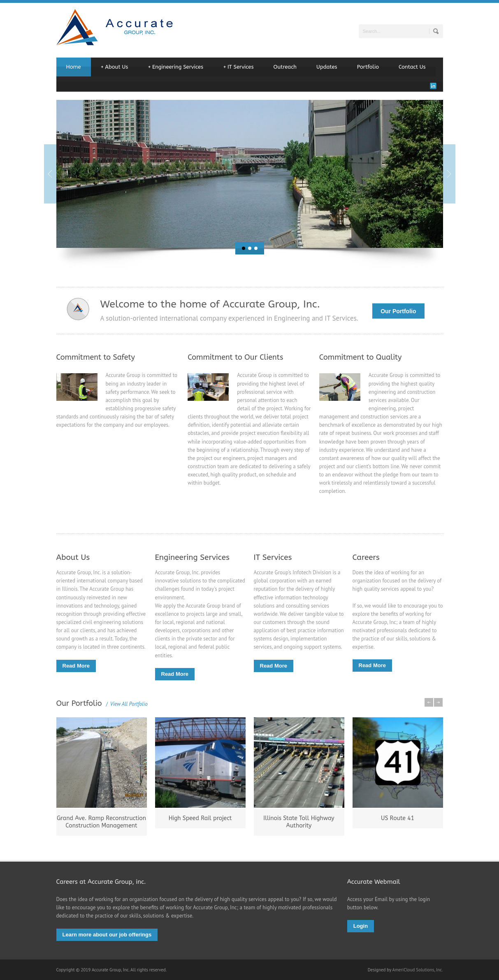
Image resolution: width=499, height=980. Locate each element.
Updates (327, 67)
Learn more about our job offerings (107, 935)
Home (74, 67)
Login (361, 926)
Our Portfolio (398, 311)
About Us (115, 67)
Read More (76, 666)
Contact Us (412, 67)
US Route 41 (398, 818)
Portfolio (368, 67)
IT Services (238, 67)
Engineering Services (175, 67)
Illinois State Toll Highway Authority (299, 822)
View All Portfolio (127, 704)
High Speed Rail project (200, 818)
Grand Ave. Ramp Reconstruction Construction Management (101, 822)
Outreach (285, 67)
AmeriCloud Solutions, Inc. (417, 970)
